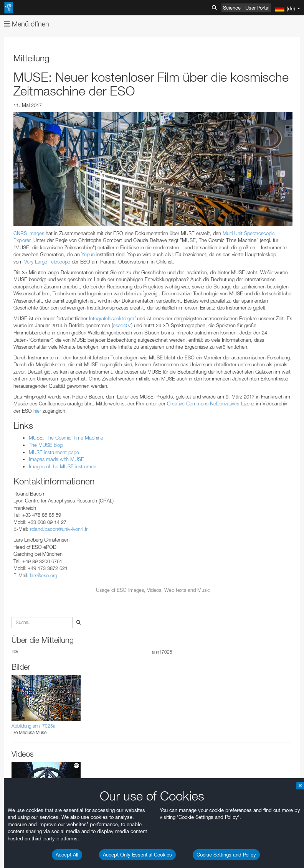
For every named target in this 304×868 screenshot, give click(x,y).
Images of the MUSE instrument (63, 466)
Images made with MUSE (56, 459)
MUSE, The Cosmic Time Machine (66, 438)
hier (37, 411)
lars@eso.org (44, 575)
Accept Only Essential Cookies (137, 855)
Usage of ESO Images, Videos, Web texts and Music (153, 590)
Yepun (88, 254)
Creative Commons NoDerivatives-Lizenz (211, 404)
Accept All (67, 855)
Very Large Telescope (47, 262)
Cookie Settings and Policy (226, 855)
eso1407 (122, 325)
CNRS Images (29, 233)
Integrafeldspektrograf (112, 318)
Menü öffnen (26, 24)
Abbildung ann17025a (33, 726)
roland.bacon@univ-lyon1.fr (59, 529)
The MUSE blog (46, 445)
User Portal (257, 8)
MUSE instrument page (54, 452)
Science (232, 8)
